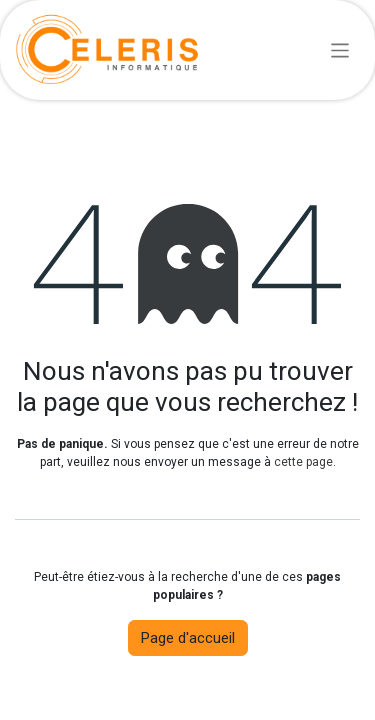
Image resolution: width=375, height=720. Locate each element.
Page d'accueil (188, 638)
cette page (303, 462)
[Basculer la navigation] (340, 49)
